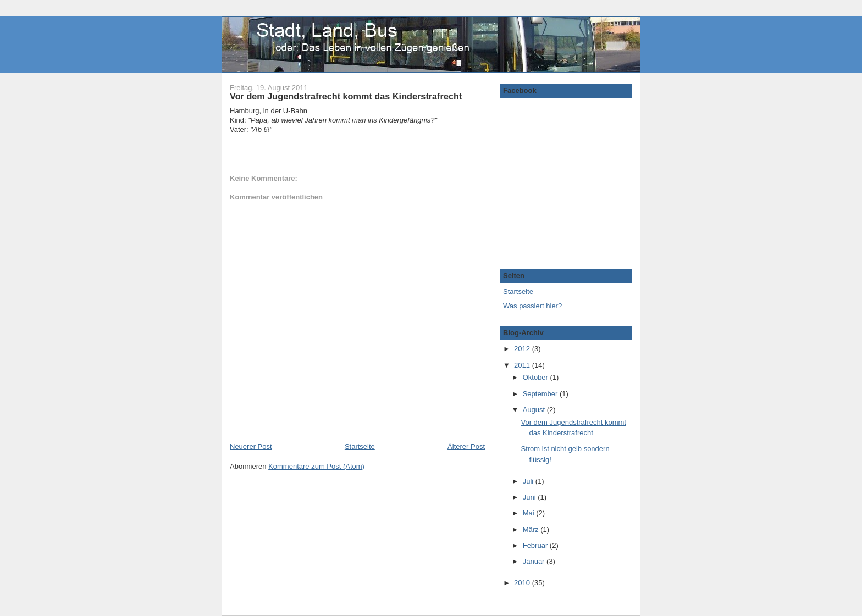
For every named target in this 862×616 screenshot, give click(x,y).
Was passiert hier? (532, 306)
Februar (536, 545)
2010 (523, 583)
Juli (529, 481)
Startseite (360, 446)
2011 (523, 365)
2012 (523, 349)
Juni (530, 497)
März (532, 529)
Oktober (537, 377)
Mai (530, 513)
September (541, 394)
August (535, 410)
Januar (535, 561)
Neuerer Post (251, 446)
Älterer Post (466, 446)
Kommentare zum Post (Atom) (316, 466)
